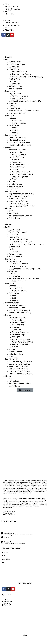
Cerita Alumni (14, 218)
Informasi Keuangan (17, 167)
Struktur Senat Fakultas (22, 74)
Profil (7, 59)
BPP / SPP (16, 169)
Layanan (9, 147)
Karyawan (16, 84)
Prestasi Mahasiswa (17, 137)
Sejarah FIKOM (15, 62)
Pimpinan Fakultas (20, 71)
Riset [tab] (4, 556)
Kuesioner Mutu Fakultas (19, 196)
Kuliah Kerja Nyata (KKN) (22, 174)
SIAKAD (8, 11)
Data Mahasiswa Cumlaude (20, 216)
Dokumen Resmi (15, 89)
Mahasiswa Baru (16, 186)
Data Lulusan (14, 213)
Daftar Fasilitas (15, 86)
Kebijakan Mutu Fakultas (19, 203)
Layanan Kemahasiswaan (19, 142)
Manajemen (14, 69)
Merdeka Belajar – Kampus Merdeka (24, 111)
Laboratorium (14, 108)
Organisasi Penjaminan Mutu (21, 194)
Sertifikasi (13, 106)
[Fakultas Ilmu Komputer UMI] (25, 620)
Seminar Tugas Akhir (21, 177)
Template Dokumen (20, 164)
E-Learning (9, 14)
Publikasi (12, 118)
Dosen (14, 81)
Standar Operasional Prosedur (21, 206)
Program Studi (15, 93)
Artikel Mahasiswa (20, 123)
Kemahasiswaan (12, 135)
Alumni (8, 208)
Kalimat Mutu (14, 67)
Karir (11, 211)
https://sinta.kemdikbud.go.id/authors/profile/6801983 (15, 544)
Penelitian (9, 115)
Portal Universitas (12, 9)
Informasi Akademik (17, 150)
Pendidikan (10, 91)
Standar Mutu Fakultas (18, 201)
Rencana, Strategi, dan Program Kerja (28, 76)
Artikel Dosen (17, 120)
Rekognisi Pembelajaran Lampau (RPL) (25, 101)
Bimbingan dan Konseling (20, 145)
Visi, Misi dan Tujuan (18, 64)
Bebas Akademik (19, 155)
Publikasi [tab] (5, 552)
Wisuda (15, 179)
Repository (13, 189)
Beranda (9, 57)
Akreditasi (13, 103)
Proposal (16, 159)
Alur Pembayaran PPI (21, 172)
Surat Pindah (17, 152)
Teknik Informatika (20, 96)
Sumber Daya (14, 79)
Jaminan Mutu (11, 191)
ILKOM (15, 128)
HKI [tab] (3, 563)
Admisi (8, 4)
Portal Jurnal (14, 125)
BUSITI (15, 130)
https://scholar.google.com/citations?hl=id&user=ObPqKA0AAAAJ (18, 535)
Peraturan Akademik (17, 113)
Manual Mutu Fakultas (18, 199)
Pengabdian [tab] (6, 559)
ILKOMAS (16, 133)
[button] (25, 17)
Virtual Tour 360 (12, 6)
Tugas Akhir (17, 162)
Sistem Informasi (19, 98)
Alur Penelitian (18, 157)
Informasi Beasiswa (17, 140)
